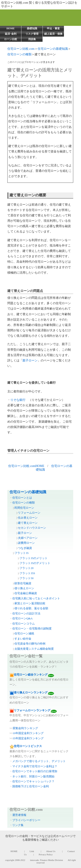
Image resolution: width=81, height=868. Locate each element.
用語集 (32, 39)
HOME (11, 28)
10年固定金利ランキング (28, 733)
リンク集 (18, 825)
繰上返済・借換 (53, 34)
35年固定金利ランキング (28, 738)
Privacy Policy (46, 854)
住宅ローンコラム (24, 624)
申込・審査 (53, 28)
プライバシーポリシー (26, 820)
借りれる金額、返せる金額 (31, 608)
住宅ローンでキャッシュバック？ (33, 781)
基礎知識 (32, 28)
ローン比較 (11, 39)
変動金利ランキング (25, 728)
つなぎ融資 (25, 548)
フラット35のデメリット (35, 563)
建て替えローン (28, 523)
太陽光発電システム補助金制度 (34, 649)
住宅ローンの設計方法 (26, 613)
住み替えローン (28, 518)
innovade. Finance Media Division (46, 860)
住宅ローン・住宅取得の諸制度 (32, 629)
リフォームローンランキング (32, 710)
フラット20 (26, 568)
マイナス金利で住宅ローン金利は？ (35, 766)
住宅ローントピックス (28, 746)
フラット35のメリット (33, 558)
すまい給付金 (23, 639)
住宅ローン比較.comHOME (26, 466)
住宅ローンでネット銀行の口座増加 (35, 771)
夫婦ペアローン (28, 538)
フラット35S (27, 573)
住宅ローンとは (22, 498)
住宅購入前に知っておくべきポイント (36, 598)
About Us (51, 851)
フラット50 (26, 578)
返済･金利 (11, 34)
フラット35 (21, 553)
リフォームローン (29, 513)
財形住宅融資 (23, 583)
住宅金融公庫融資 (26, 593)
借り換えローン (24, 588)
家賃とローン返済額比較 (30, 603)
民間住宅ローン (24, 508)
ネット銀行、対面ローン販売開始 (33, 776)
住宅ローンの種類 (19, 54)
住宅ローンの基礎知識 (53, 49)
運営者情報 (19, 815)
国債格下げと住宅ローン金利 (31, 786)
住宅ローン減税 (24, 633)
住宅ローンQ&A (22, 618)
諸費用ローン (26, 543)
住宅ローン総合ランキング (31, 675)
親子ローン (30, 360)
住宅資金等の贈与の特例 (30, 644)
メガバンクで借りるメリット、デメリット (39, 761)
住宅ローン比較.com (21, 49)
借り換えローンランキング (31, 692)
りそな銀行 (18, 400)
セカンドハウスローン (32, 528)
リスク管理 (32, 34)
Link (32, 851)
